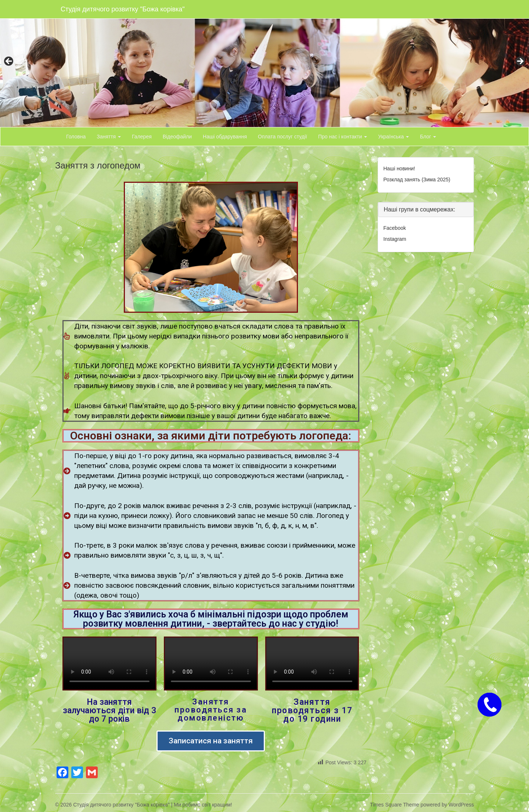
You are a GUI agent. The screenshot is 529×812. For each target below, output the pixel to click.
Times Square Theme (395, 805)
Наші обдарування (225, 137)
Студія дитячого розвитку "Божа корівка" (123, 9)
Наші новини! (399, 168)
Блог (428, 137)
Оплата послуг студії (283, 137)
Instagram (395, 239)
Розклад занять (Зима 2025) (417, 180)
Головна (76, 137)
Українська (393, 137)
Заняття (109, 137)
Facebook (395, 228)
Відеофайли (177, 137)
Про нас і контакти (343, 137)
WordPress (461, 805)
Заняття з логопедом (98, 165)
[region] (264, 64)
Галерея (142, 137)
